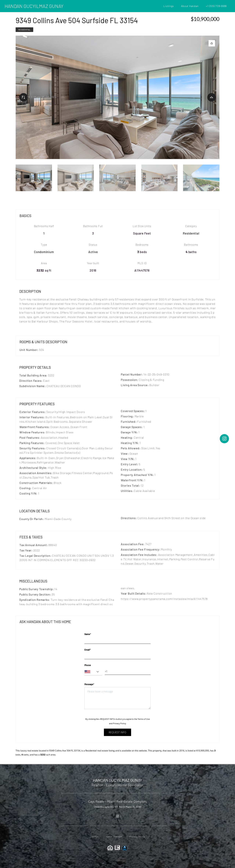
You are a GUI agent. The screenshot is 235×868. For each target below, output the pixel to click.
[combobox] (93, 672)
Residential (24, 30)
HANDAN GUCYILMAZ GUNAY (34, 6)
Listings (169, 6)
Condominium (44, 252)
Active (93, 252)
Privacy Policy (120, 723)
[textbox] (93, 672)
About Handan (190, 6)
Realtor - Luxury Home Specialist (117, 785)
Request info (117, 732)
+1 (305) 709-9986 (216, 6)
